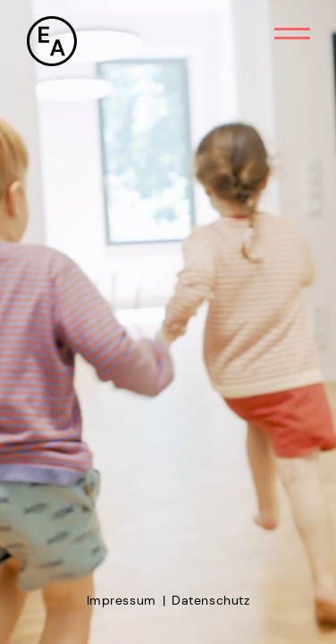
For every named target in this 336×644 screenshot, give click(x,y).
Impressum (121, 600)
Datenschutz (211, 600)
